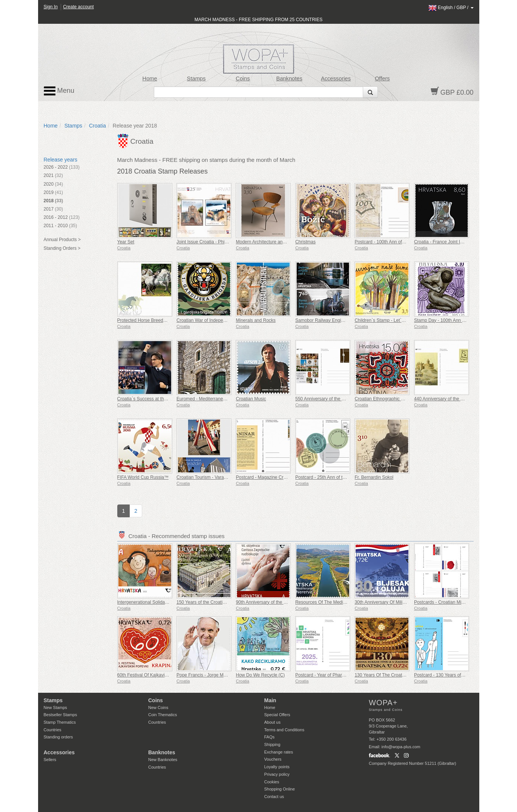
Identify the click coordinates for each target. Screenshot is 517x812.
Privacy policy (277, 774)
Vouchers (273, 759)
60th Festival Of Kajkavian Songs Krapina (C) (163, 675)
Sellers (50, 760)
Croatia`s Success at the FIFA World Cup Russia (166, 399)
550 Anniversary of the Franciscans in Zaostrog (343, 399)
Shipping (272, 744)
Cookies (272, 782)
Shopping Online (280, 789)
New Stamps (55, 707)
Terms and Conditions (284, 730)
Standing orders (58, 737)
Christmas (305, 242)
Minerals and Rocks (255, 320)
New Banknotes (163, 760)
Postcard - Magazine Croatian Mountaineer (279, 477)
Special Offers (277, 715)
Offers (382, 78)
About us (272, 722)
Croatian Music (251, 399)
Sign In (51, 7)
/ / (451, 8)
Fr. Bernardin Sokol (374, 477)
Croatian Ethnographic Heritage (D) (390, 399)
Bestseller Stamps (61, 715)
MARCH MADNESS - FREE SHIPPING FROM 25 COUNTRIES (258, 20)
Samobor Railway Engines (322, 320)
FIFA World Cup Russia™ (143, 477)
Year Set (126, 242)
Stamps (196, 78)
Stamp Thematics (60, 722)
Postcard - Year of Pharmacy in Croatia (334, 675)
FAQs (270, 737)
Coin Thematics (163, 715)
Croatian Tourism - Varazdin (204, 477)
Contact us (274, 797)
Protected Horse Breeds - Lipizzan (152, 320)
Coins (243, 78)
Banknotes (289, 78)
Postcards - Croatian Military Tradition (452, 602)
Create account (78, 7)
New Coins (158, 707)
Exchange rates (279, 752)
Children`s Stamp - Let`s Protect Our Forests (399, 320)
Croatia (97, 126)
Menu (59, 91)
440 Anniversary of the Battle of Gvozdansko (459, 399)
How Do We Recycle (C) (260, 675)
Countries (53, 730)
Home (150, 78)
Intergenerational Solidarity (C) (148, 602)
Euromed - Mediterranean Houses (211, 399)
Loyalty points (277, 767)
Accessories (336, 78)
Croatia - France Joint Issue (442, 242)
